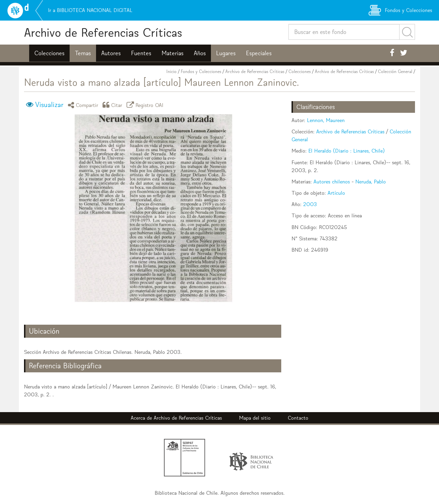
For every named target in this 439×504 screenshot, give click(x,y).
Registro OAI (146, 105)
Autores (111, 53)
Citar (114, 105)
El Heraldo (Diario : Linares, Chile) (347, 151)
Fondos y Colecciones (201, 71)
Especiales (259, 53)
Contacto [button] (298, 418)
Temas (83, 53)
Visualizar (49, 105)
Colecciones (49, 53)
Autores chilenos (332, 182)
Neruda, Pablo (371, 182)
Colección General (395, 71)
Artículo (336, 193)
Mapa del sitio (255, 418)
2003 (310, 204)
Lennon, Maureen (326, 120)
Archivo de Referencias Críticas (103, 32)
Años (200, 53)
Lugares (226, 53)
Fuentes (141, 53)
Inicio (171, 71)
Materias (173, 53)
